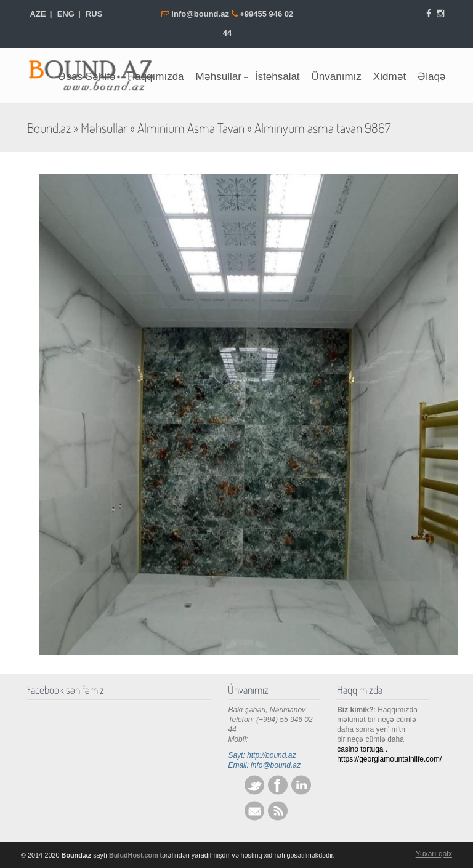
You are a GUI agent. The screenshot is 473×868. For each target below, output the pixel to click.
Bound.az (49, 128)
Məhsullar (104, 128)
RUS (94, 14)
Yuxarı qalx (434, 854)
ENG (66, 14)
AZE (38, 14)
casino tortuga (360, 749)
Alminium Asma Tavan (191, 128)
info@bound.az (201, 14)
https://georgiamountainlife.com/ (389, 759)
